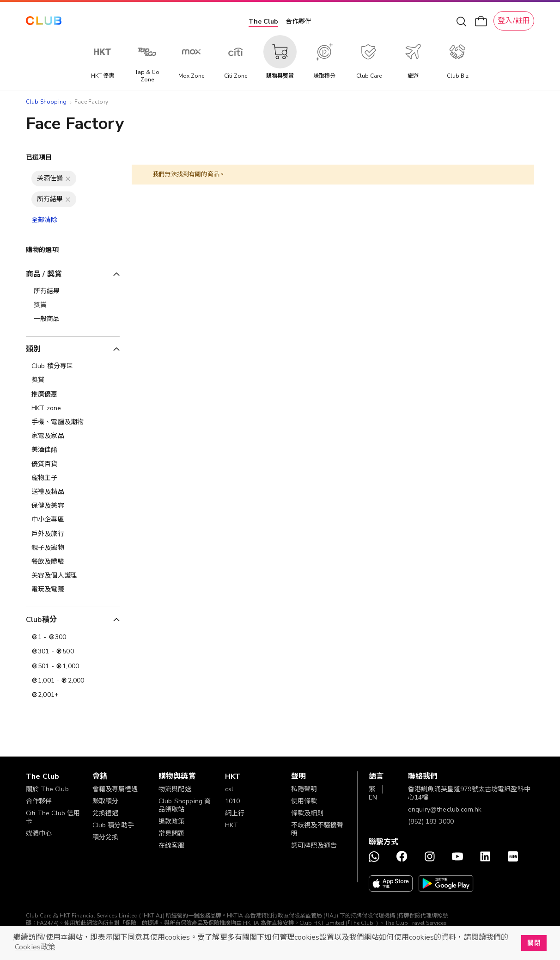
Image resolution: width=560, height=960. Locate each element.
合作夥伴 (298, 22)
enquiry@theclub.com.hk (445, 809)
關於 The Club (47, 789)
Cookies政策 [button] (35, 947)
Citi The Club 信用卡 (53, 817)
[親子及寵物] (73, 548)
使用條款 (304, 801)
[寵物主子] (73, 478)
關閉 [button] (534, 943)
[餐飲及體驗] (73, 562)
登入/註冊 (514, 21)
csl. (230, 789)
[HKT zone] (73, 408)
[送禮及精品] (73, 492)
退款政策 (172, 822)
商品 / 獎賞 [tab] (44, 274)
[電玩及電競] (73, 590)
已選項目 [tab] (39, 157)
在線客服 (172, 846)
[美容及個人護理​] (73, 576)
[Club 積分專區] (73, 366)
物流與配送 (175, 789)
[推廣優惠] (73, 394)
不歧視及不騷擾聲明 (317, 829)
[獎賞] (73, 380)
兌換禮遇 (106, 813)
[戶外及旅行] (73, 534)
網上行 (235, 813)
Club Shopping (46, 102)
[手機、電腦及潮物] (73, 422)
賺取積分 (106, 801)
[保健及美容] (73, 506)
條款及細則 (307, 813)
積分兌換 (106, 837)
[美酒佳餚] (73, 450)
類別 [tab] (33, 349)
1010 (233, 801)
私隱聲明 (304, 789)
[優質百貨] (73, 464)
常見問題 (172, 834)
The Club (263, 22)
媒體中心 (39, 834)
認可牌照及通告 (314, 846)
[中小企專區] (73, 520)
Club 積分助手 (113, 825)
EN (373, 797)
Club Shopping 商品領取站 (185, 805)
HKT (231, 825)
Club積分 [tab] (41, 620)
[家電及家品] (73, 436)
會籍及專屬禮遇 (115, 789)
